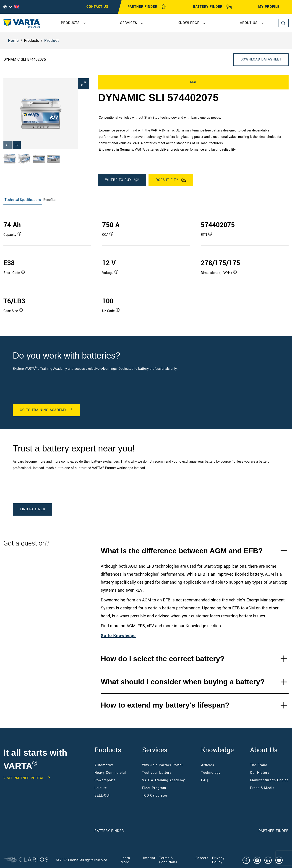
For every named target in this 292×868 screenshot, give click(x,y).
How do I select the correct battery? (163, 659)
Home (13, 41)
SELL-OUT (103, 796)
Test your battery (157, 773)
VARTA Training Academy (163, 780)
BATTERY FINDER (212, 7)
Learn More (125, 860)
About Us (249, 23)
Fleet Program (154, 788)
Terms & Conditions (168, 860)
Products (70, 23)
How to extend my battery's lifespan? (165, 705)
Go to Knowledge (118, 636)
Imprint (149, 858)
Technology (211, 773)
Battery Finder (109, 831)
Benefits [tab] (50, 200)
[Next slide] (17, 145)
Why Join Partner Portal (162, 765)
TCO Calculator (155, 796)
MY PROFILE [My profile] (273, 7)
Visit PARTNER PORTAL (24, 778)
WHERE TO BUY (122, 180)
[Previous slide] (8, 145)
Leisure (101, 788)
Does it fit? (171, 180)
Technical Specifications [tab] (23, 200)
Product (52, 41)
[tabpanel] (146, 267)
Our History (260, 773)
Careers (202, 858)
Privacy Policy (218, 860)
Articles (208, 765)
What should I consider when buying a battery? (183, 682)
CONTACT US (97, 7)
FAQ (205, 780)
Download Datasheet (261, 59)
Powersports (105, 780)
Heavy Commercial (110, 773)
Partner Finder (274, 831)
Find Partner (33, 509)
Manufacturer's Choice (269, 780)
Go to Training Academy (43, 410)
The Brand (259, 765)
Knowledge (189, 23)
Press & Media (262, 788)
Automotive (104, 765)
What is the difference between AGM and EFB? (182, 551)
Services (129, 23)
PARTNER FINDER (147, 7)
